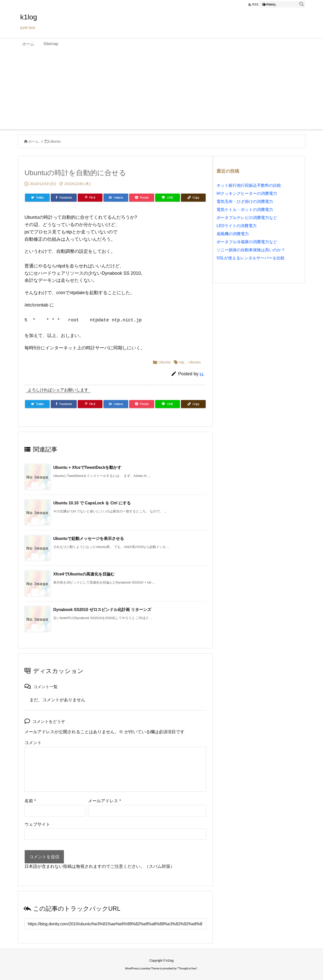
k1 (202, 374)
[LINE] (168, 198)
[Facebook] (64, 198)
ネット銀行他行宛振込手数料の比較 (249, 185)
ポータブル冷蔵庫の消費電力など (247, 242)
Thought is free (187, 968)
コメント (33, 743)
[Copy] (193, 198)
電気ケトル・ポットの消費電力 (245, 210)
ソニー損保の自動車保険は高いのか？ (251, 250)
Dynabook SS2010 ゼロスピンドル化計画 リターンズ (102, 610)
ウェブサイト (37, 824)
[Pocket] (142, 198)
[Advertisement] (161, 91)
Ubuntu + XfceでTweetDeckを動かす (87, 467)
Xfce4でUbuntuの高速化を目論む (84, 574)
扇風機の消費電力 (233, 234)
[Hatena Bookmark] (116, 198)
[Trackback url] (115, 924)
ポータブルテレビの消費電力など (247, 218)
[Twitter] (37, 198)
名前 (30, 801)
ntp (182, 362)
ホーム (34, 141)
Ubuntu (55, 141)
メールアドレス (104, 801)
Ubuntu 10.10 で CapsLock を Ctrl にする (92, 503)
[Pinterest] (90, 198)
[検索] (302, 4)
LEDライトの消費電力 (237, 226)
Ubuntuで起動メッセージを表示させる (89, 539)
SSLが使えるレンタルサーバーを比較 (251, 258)
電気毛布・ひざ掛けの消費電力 (245, 202)
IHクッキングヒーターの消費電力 (247, 193)
